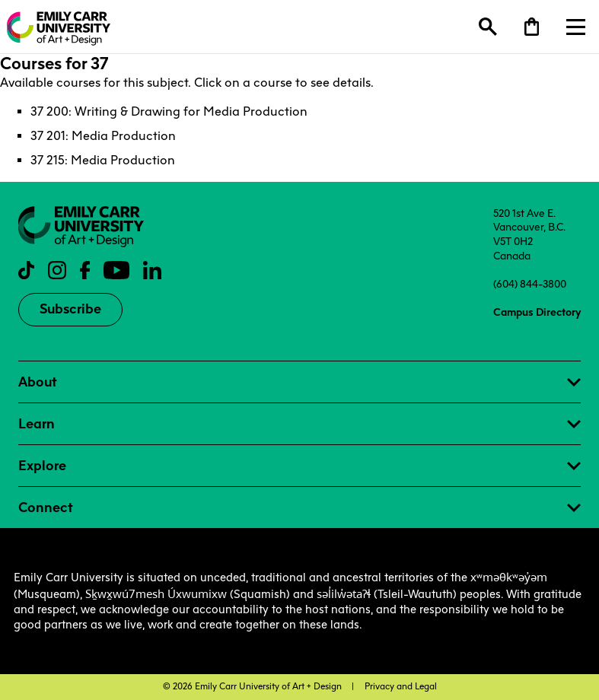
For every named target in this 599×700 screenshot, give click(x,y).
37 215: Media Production (103, 160)
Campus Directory (537, 312)
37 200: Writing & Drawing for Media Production (169, 111)
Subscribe (70, 309)
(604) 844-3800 (530, 284)
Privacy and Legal (401, 686)
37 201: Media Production (103, 136)
